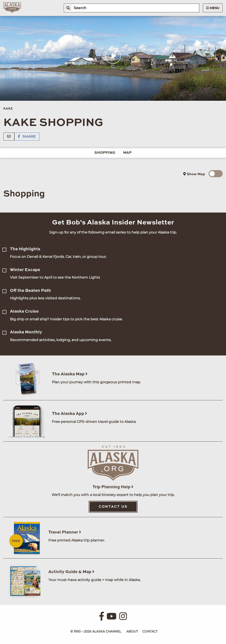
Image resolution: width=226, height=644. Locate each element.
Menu (213, 8)
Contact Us (113, 507)
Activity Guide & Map (71, 572)
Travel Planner (65, 532)
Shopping (105, 153)
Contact (150, 631)
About (132, 631)
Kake (8, 109)
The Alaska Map (70, 374)
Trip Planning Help (113, 487)
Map (127, 153)
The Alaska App (70, 414)
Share (27, 137)
